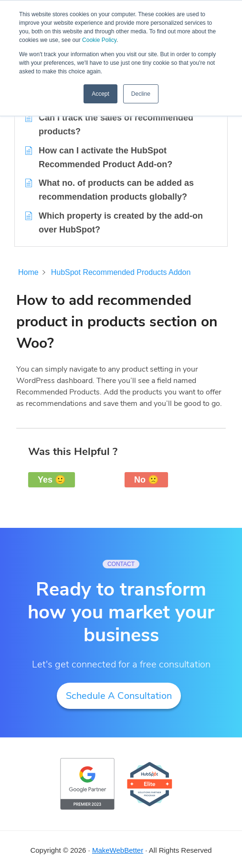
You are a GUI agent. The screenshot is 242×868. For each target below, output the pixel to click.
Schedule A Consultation (119, 696)
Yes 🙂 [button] (52, 480)
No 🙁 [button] (146, 480)
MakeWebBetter (118, 850)
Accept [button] (100, 94)
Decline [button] (141, 94)
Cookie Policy (99, 40)
